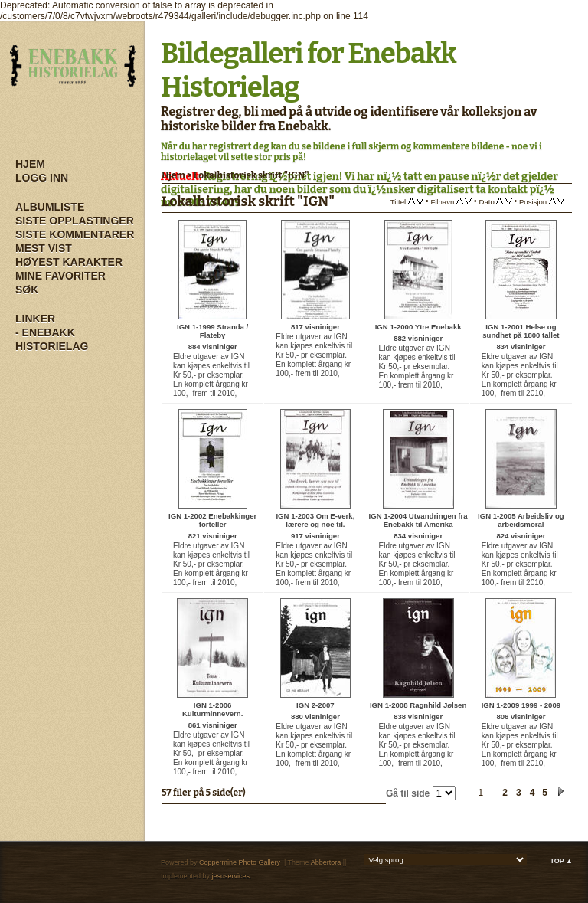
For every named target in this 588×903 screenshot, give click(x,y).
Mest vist (44, 248)
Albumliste (50, 207)
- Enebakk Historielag (52, 339)
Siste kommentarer (75, 234)
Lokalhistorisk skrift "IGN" (252, 175)
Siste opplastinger (75, 221)
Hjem (30, 164)
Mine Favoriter (60, 276)
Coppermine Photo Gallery (240, 862)
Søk (27, 290)
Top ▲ (561, 861)
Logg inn (42, 178)
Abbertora (326, 862)
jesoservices (231, 876)
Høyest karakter (69, 262)
